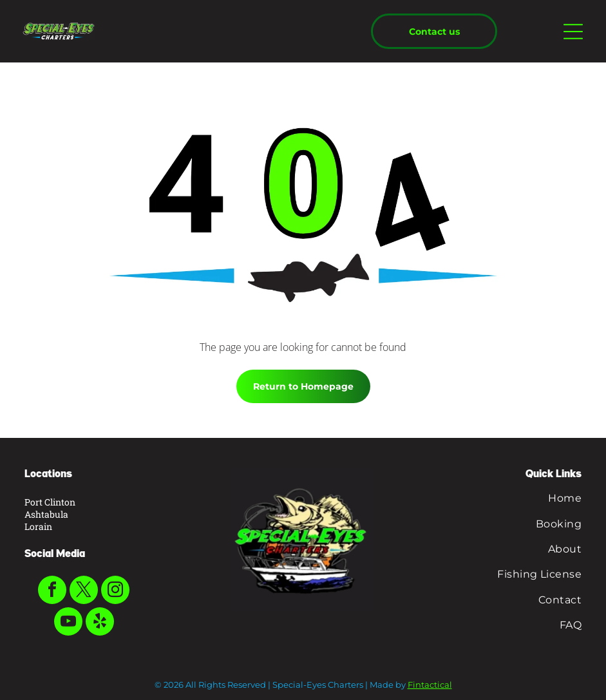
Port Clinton (50, 502)
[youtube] (68, 623)
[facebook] (52, 591)
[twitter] (84, 591)
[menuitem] (492, 498)
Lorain (38, 526)
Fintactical (430, 685)
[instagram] (115, 591)
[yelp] (100, 623)
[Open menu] (573, 32)
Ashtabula (46, 514)
